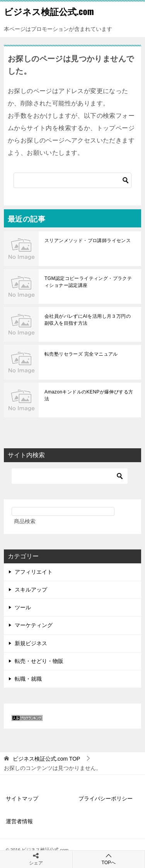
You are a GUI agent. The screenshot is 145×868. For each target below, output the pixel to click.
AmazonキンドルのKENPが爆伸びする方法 (89, 395)
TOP (47, 759)
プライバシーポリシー (106, 798)
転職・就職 (28, 679)
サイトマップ (22, 798)
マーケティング (34, 625)
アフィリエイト (34, 572)
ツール (23, 607)
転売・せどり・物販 (39, 661)
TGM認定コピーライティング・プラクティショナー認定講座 (88, 282)
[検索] (72, 180)
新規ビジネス (31, 643)
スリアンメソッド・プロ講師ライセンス (88, 241)
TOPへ (109, 859)
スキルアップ (31, 590)
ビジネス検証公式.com (49, 11)
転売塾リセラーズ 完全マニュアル (81, 354)
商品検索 (25, 521)
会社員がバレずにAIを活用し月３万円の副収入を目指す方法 (88, 320)
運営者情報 (19, 821)
